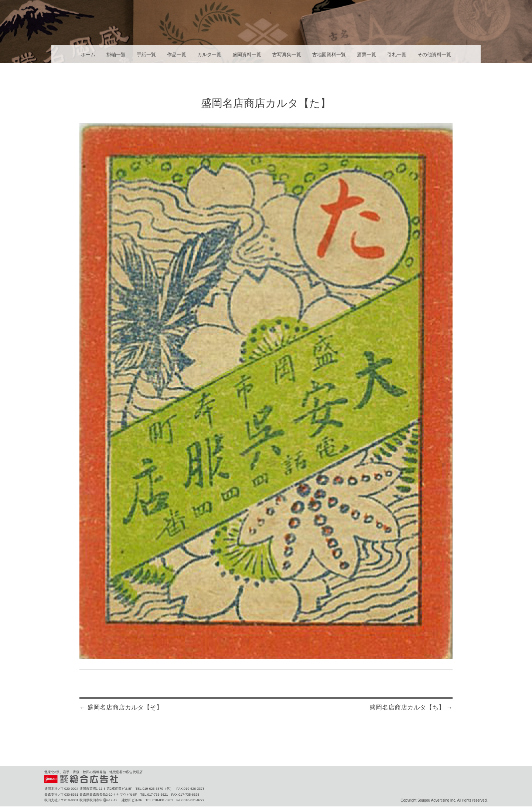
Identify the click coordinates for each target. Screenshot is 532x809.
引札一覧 (397, 55)
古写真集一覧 (287, 55)
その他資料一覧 (434, 55)
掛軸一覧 (116, 55)
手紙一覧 (146, 55)
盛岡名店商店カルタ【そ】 (121, 708)
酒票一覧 (366, 55)
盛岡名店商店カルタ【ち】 (411, 708)
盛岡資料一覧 (247, 55)
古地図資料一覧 (329, 55)
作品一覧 (177, 55)
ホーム (88, 55)
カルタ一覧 (209, 55)
